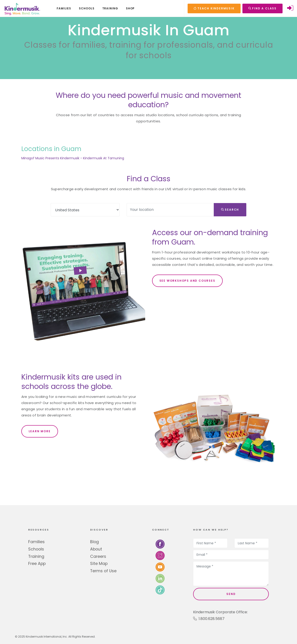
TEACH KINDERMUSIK (214, 8)
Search (230, 210)
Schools (36, 549)
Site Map (99, 564)
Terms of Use (103, 571)
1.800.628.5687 (209, 619)
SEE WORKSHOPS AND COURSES (187, 281)
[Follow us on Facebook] (160, 544)
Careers (98, 556)
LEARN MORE (40, 431)
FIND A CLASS (262, 8)
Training (36, 556)
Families (36, 542)
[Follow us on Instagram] (160, 555)
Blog (94, 542)
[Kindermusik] (22, 8)
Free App (37, 564)
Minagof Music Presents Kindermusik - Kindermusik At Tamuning (73, 158)
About (96, 549)
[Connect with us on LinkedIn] (160, 578)
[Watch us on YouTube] (160, 567)
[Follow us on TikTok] (160, 590)
